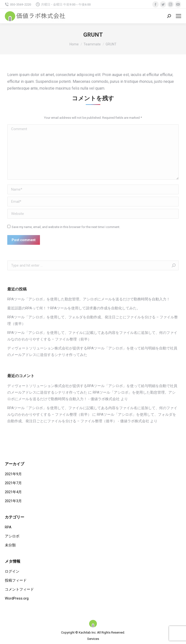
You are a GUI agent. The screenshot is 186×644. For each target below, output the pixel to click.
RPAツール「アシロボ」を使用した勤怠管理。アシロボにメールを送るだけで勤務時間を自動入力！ (89, 299)
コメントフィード (19, 589)
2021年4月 (13, 492)
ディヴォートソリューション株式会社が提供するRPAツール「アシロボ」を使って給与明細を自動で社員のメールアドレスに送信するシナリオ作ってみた (92, 352)
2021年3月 (13, 501)
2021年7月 (13, 483)
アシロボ (12, 536)
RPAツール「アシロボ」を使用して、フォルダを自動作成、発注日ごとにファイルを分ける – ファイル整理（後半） (93, 320)
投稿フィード (16, 580)
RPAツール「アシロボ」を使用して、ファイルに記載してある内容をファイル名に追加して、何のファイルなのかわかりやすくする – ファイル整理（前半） (92, 336)
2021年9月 (13, 474)
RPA (8, 527)
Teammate (92, 44)
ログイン (12, 571)
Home (74, 44)
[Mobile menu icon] (178, 16)
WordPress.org (17, 598)
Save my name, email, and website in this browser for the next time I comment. (66, 227)
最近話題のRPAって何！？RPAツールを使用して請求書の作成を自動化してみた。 (74, 308)
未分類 (10, 545)
